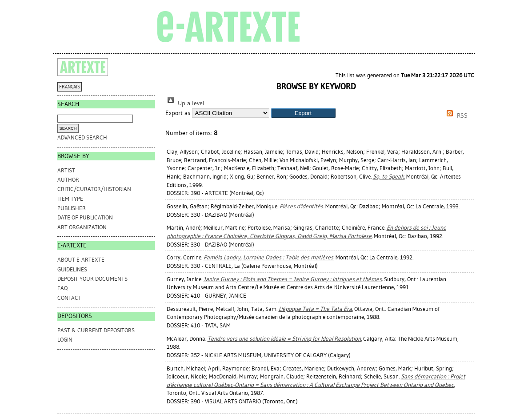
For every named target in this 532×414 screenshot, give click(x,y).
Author (68, 180)
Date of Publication (85, 217)
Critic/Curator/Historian (94, 189)
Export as (178, 113)
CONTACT (69, 298)
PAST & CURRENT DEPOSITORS (96, 330)
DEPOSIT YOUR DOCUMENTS (92, 279)
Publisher (72, 208)
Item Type (70, 199)
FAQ (62, 288)
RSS (456, 116)
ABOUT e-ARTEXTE (81, 260)
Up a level (185, 103)
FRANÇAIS (70, 87)
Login (65, 340)
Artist (66, 170)
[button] (303, 113)
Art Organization (82, 227)
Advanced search (82, 137)
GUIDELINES (72, 269)
